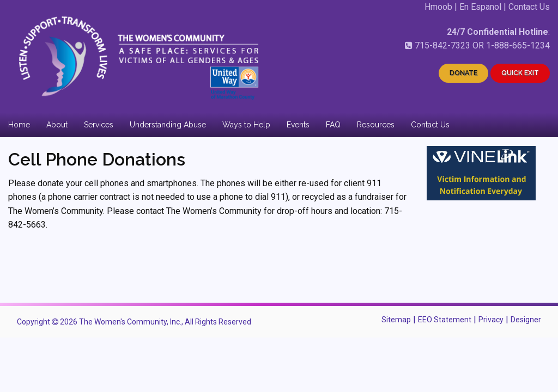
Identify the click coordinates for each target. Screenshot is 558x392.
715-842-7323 (442, 45)
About (57, 125)
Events (298, 125)
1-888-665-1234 (518, 45)
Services (99, 125)
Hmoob (438, 7)
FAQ (333, 125)
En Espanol (480, 7)
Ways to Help (246, 125)
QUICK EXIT (520, 73)
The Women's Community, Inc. (130, 322)
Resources (376, 125)
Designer (526, 320)
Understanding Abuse (168, 125)
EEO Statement (445, 320)
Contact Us (529, 7)
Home (19, 125)
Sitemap (396, 320)
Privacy (491, 320)
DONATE (463, 73)
